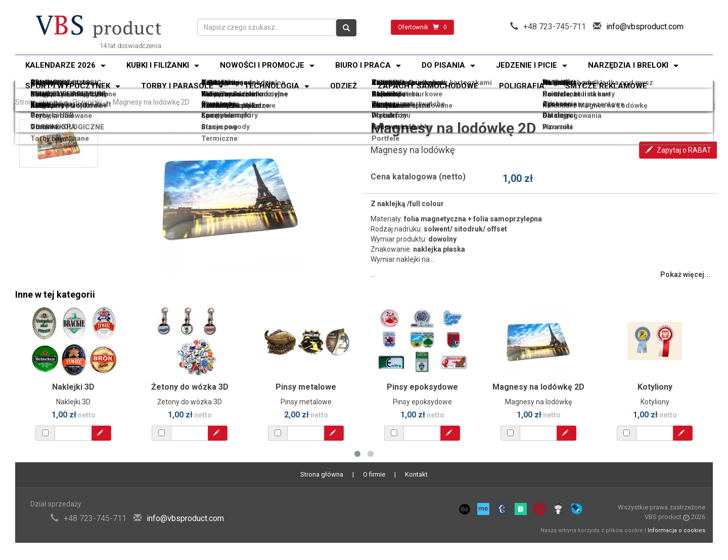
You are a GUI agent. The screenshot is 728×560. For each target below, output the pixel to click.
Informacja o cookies (676, 530)
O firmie (374, 474)
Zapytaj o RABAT (678, 150)
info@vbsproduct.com (645, 27)
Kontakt (416, 474)
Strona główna (39, 102)
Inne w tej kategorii (55, 294)
